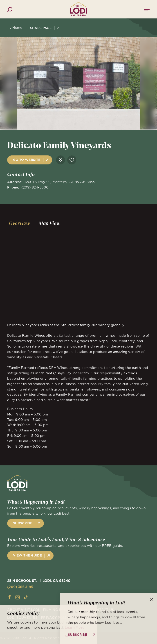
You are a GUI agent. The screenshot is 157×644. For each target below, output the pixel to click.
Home (16, 28)
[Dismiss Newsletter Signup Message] (152, 599)
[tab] (19, 223)
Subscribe (23, 523)
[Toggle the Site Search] (10, 9)
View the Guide (27, 555)
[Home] (78, 9)
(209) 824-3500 (35, 187)
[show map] (61, 160)
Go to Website (27, 160)
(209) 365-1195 (20, 587)
